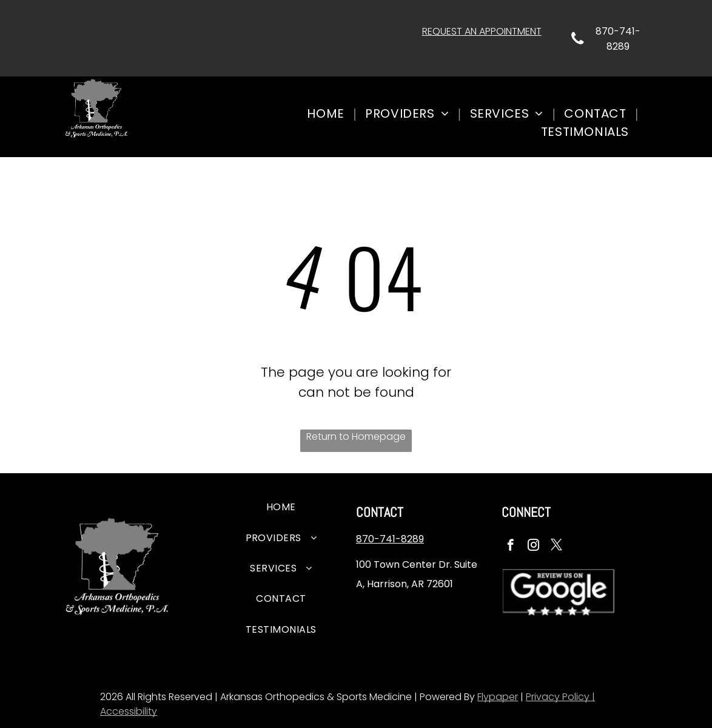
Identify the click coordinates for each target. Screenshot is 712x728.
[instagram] (533, 547)
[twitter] (556, 547)
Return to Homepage (356, 436)
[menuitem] (327, 113)
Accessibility (129, 711)
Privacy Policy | (560, 697)
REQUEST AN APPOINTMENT (482, 31)
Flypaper (498, 697)
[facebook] (510, 547)
